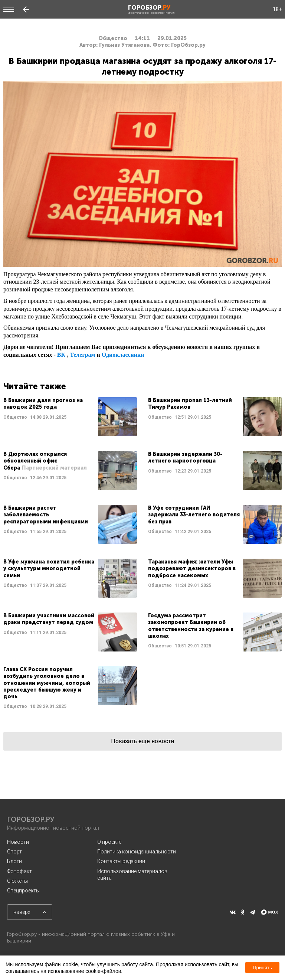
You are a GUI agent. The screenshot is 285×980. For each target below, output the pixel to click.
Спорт (14, 852)
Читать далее (70, 417)
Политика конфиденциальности (137, 852)
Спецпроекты (23, 891)
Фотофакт (19, 871)
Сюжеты (17, 881)
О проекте (109, 842)
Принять (262, 968)
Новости (18, 842)
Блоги (14, 861)
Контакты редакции (121, 861)
